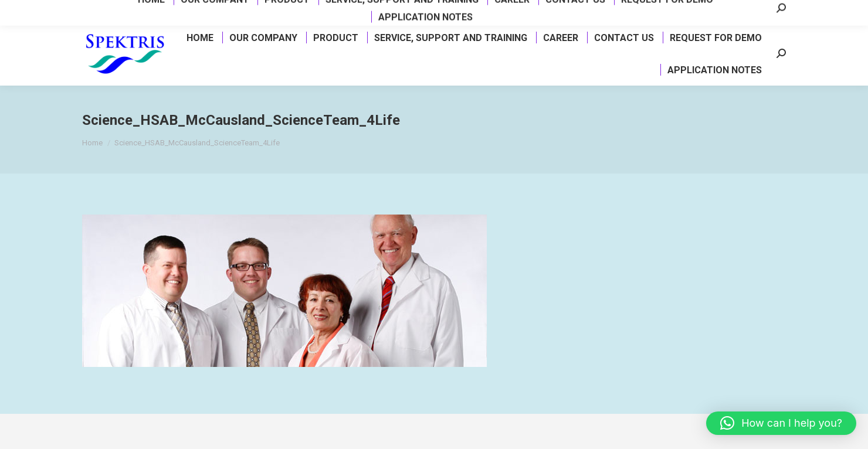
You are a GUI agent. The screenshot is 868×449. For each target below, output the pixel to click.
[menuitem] (199, 38)
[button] (781, 423)
